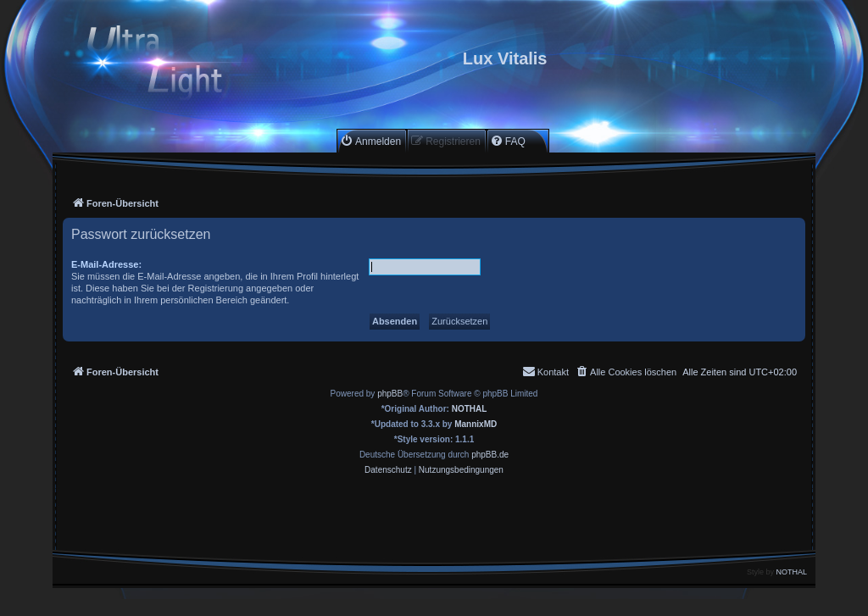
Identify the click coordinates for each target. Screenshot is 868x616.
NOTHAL (470, 409)
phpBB (390, 394)
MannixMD (476, 424)
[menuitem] (370, 141)
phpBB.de (490, 455)
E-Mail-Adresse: (106, 264)
